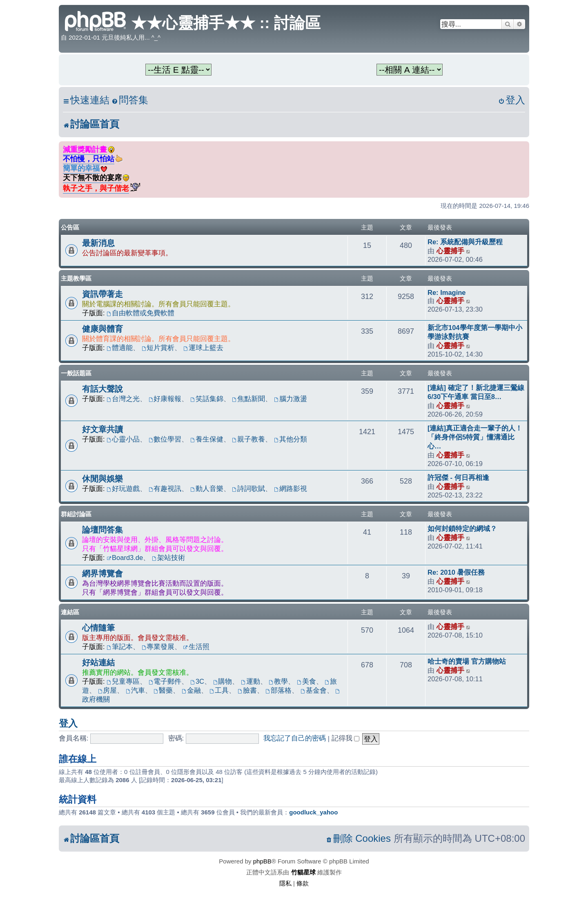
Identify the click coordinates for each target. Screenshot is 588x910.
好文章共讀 (102, 429)
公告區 (70, 227)
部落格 (278, 690)
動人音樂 (207, 488)
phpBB (262, 861)
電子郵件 (165, 681)
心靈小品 (123, 439)
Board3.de (125, 558)
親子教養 (249, 439)
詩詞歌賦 (249, 488)
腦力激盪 (291, 399)
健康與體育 (102, 329)
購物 (223, 681)
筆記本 (120, 647)
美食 (306, 681)
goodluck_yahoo (313, 812)
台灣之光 (123, 399)
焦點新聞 (249, 399)
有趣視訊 (165, 488)
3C (197, 681)
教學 (278, 681)
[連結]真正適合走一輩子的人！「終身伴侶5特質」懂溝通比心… (475, 437)
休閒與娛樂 (102, 479)
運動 (251, 681)
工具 (219, 690)
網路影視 (291, 488)
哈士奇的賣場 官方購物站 (467, 661)
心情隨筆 (98, 628)
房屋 (108, 690)
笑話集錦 (207, 399)
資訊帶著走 (102, 294)
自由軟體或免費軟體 (140, 313)
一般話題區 (76, 373)
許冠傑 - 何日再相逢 (458, 477)
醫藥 (163, 690)
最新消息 (98, 243)
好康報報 (165, 399)
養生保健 (207, 439)
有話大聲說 (102, 389)
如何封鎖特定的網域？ (462, 529)
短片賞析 (158, 348)
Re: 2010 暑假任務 (456, 572)
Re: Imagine (447, 292)
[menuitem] (130, 100)
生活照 (196, 647)
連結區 (70, 612)
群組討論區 (76, 514)
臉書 (247, 690)
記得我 (346, 738)
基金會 (314, 690)
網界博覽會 (102, 573)
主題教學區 (76, 278)
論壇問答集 (102, 530)
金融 (191, 690)
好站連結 (98, 662)
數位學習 (165, 439)
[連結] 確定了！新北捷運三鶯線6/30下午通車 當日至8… (476, 392)
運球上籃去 (203, 348)
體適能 (120, 348)
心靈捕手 (450, 251)
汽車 (135, 690)
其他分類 (291, 439)
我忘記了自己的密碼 (295, 738)
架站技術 (168, 558)
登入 (68, 723)
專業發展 (158, 647)
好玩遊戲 (123, 488)
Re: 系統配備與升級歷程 (465, 242)
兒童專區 (123, 681)
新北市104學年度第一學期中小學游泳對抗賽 (475, 332)
